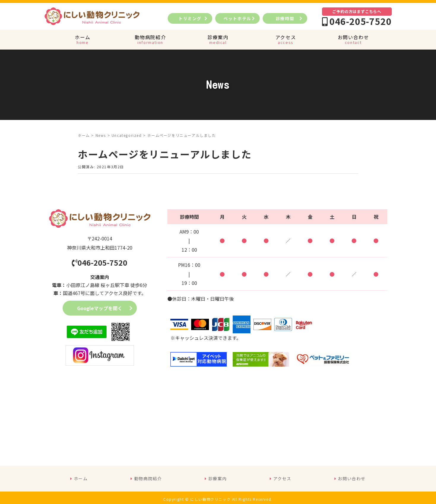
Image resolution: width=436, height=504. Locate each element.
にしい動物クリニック (210, 499)
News (101, 135)
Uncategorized (127, 135)
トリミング (190, 18)
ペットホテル (240, 18)
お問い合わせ (352, 478)
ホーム (84, 135)
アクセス (282, 478)
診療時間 (285, 18)
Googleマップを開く (100, 308)
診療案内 (218, 478)
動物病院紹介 (148, 478)
